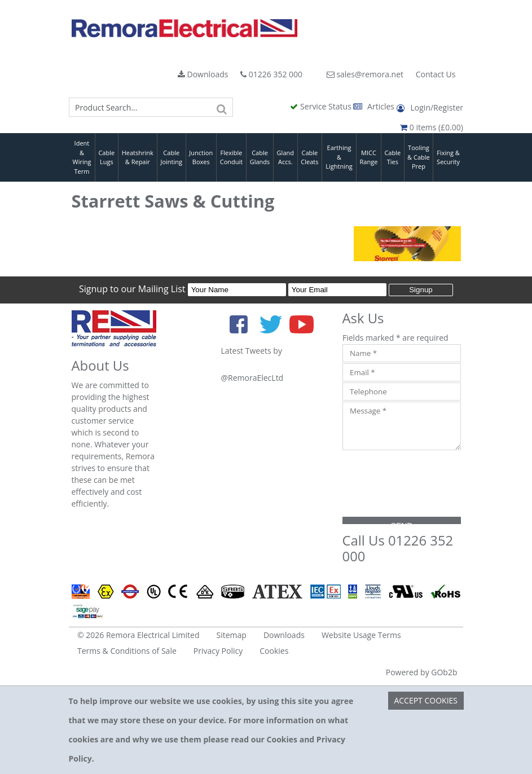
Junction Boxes (201, 157)
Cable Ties (392, 157)
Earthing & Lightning (339, 157)
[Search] (222, 107)
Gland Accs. (285, 157)
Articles (375, 106)
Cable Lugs (106, 157)
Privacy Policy (218, 651)
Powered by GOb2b (422, 672)
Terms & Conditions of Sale (127, 651)
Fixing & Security (448, 157)
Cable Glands (260, 157)
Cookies (274, 651)
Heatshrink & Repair (138, 157)
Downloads (203, 74)
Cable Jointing (171, 157)
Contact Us (436, 74)
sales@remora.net (365, 74)
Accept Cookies (426, 700)
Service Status (322, 106)
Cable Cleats (309, 157)
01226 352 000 (271, 74)
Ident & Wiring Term (82, 157)
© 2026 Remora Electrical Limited (139, 635)
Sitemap (232, 635)
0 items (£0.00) (432, 127)
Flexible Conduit (231, 157)
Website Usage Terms (361, 635)
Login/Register (430, 107)
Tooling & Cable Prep (419, 157)
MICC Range (369, 157)
